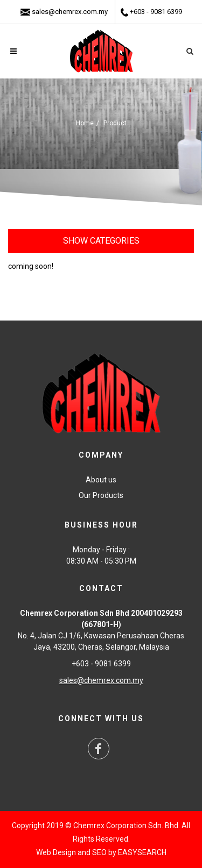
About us (101, 480)
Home (85, 123)
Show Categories (101, 241)
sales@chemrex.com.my (70, 12)
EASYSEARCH (142, 852)
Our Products (101, 495)
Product (115, 123)
